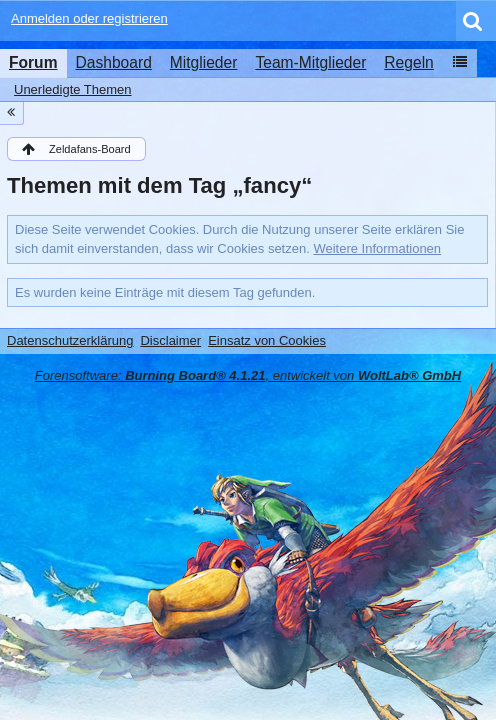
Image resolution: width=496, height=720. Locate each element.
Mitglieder (204, 62)
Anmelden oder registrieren (89, 18)
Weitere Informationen (377, 248)
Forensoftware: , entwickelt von (248, 375)
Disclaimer (170, 340)
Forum (33, 62)
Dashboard (114, 62)
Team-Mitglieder (310, 62)
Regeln (408, 62)
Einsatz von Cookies (267, 340)
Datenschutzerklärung (70, 340)
